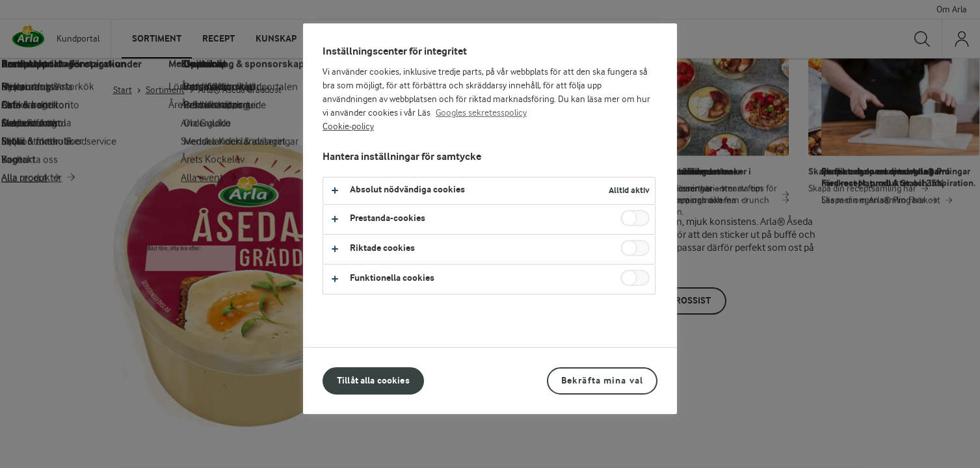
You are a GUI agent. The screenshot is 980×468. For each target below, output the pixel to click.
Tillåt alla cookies (373, 381)
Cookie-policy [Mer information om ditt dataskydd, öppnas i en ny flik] (348, 127)
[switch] (635, 218)
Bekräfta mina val (602, 381)
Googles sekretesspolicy (481, 113)
